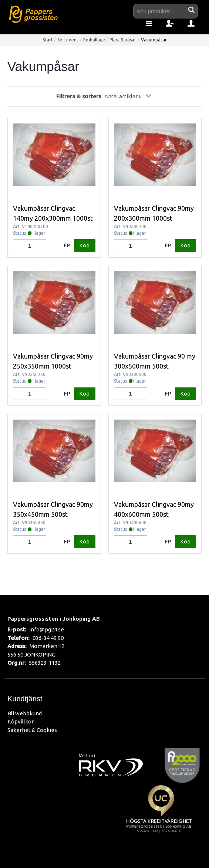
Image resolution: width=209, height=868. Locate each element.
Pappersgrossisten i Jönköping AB (54, 618)
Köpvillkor (21, 721)
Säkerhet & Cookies (32, 730)
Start (48, 40)
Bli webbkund (25, 713)
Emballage (94, 40)
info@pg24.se (47, 629)
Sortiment (68, 40)
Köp (84, 245)
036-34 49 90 (48, 638)
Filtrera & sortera (104, 96)
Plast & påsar (123, 40)
